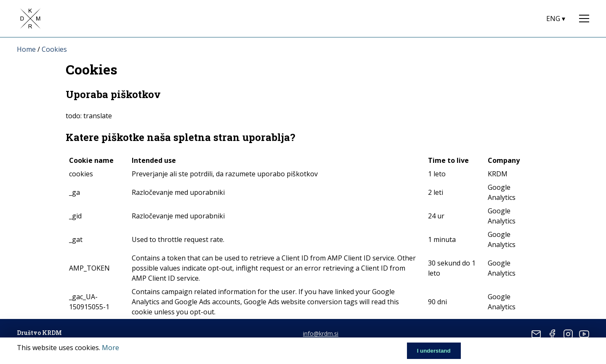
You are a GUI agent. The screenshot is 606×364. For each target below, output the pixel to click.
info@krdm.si (321, 333)
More (110, 348)
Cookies (54, 49)
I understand (434, 351)
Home (26, 49)
